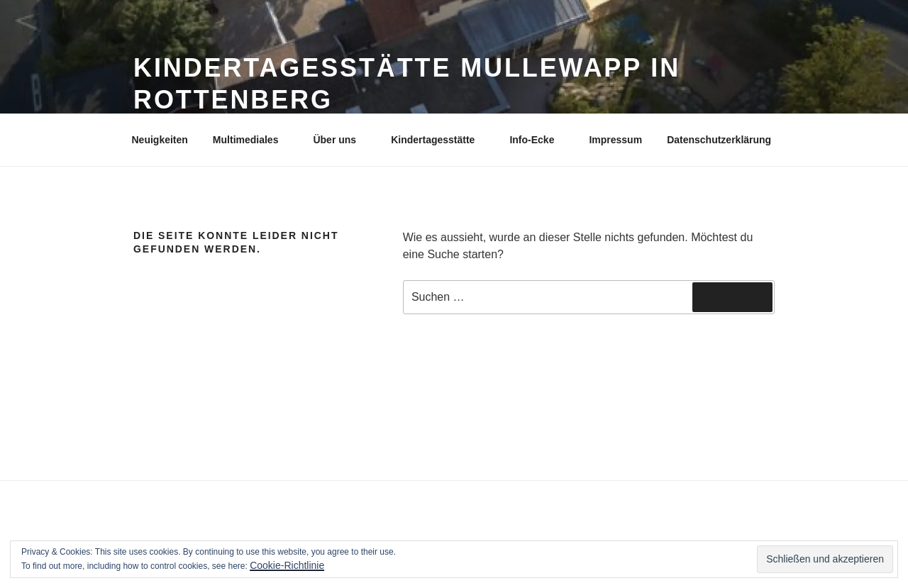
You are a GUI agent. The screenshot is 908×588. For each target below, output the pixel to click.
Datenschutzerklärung (719, 140)
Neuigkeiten (160, 140)
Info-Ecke (538, 140)
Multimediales (253, 140)
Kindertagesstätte (439, 140)
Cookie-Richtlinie (287, 565)
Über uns (341, 140)
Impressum (615, 140)
